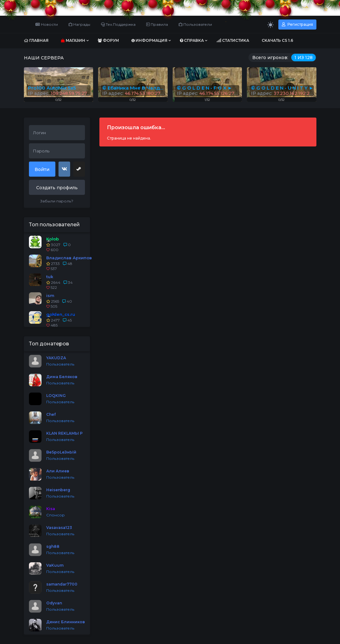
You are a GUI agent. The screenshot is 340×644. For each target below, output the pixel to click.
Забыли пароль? (57, 201)
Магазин (73, 40)
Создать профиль (57, 188)
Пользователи (195, 24)
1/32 (207, 100)
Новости (47, 24)
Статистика (233, 40)
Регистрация (297, 24)
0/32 (281, 100)
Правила (157, 24)
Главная (36, 40)
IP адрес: (282, 93)
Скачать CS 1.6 (277, 40)
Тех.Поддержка (118, 24)
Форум (108, 40)
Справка (192, 40)
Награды (79, 24)
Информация (149, 40)
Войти (42, 169)
